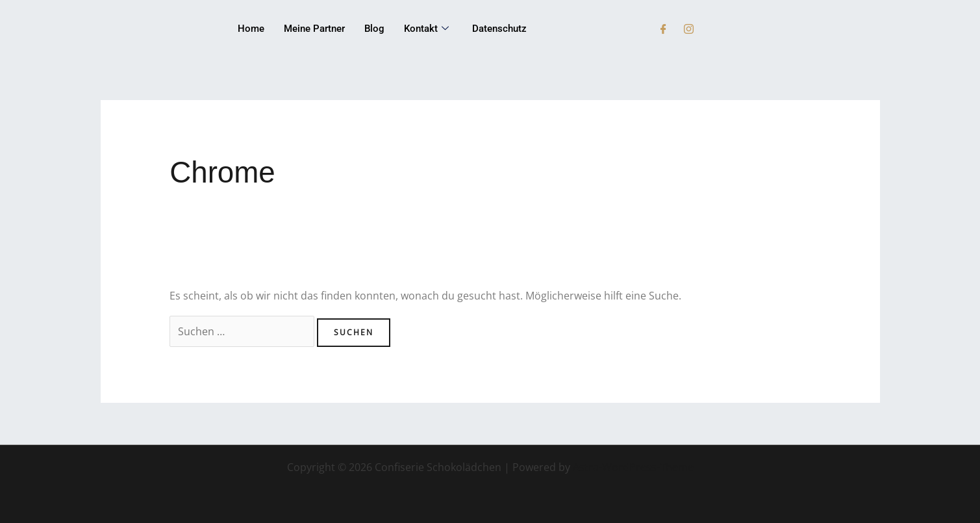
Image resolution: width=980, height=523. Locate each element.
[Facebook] (663, 29)
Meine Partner (314, 29)
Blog (374, 29)
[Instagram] (689, 29)
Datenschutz (499, 29)
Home (251, 29)
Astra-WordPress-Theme (633, 467)
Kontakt (426, 29)
